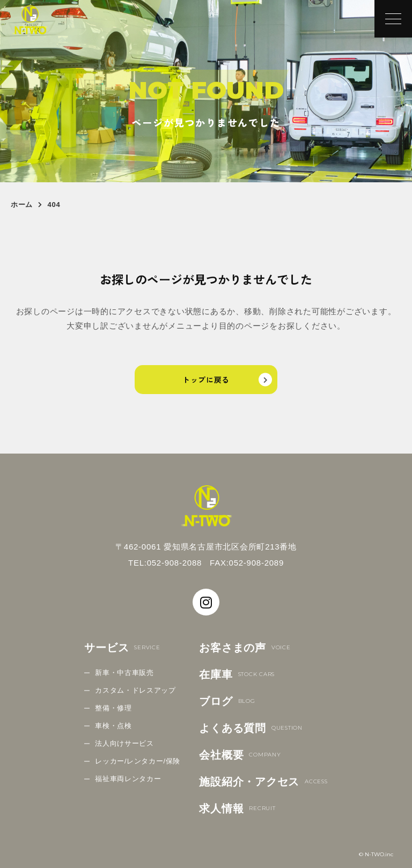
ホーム (22, 205)
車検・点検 (113, 726)
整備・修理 (113, 708)
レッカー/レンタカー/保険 (138, 761)
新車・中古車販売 (124, 673)
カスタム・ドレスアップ (135, 690)
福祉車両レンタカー (128, 779)
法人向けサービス (124, 743)
